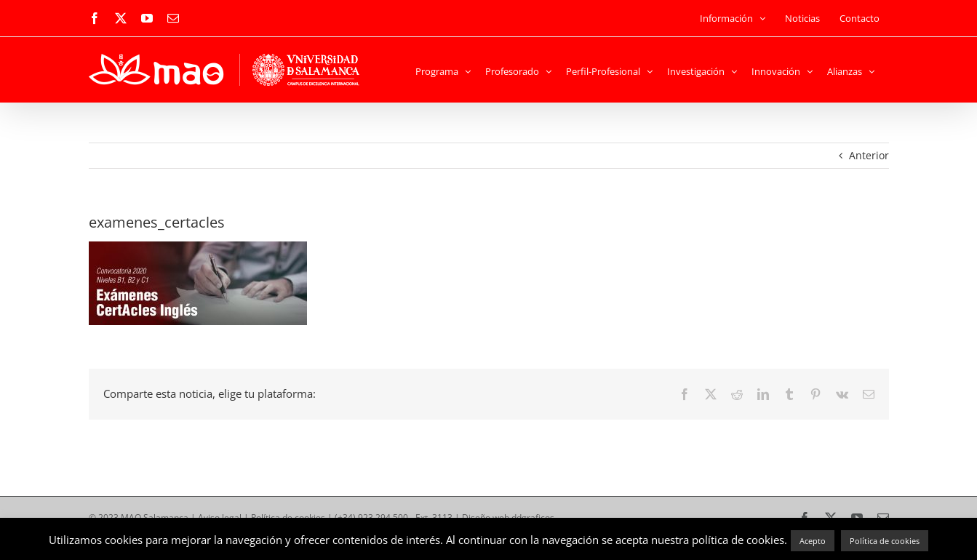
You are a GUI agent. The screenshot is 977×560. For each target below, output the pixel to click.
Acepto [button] (813, 541)
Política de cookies (885, 541)
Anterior (869, 155)
